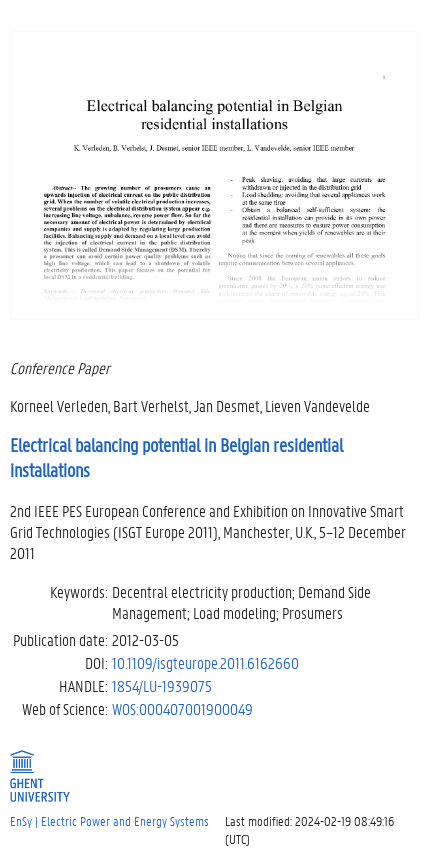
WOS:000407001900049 (182, 708)
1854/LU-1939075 (162, 685)
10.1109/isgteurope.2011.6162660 (205, 662)
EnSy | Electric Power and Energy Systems (109, 820)
